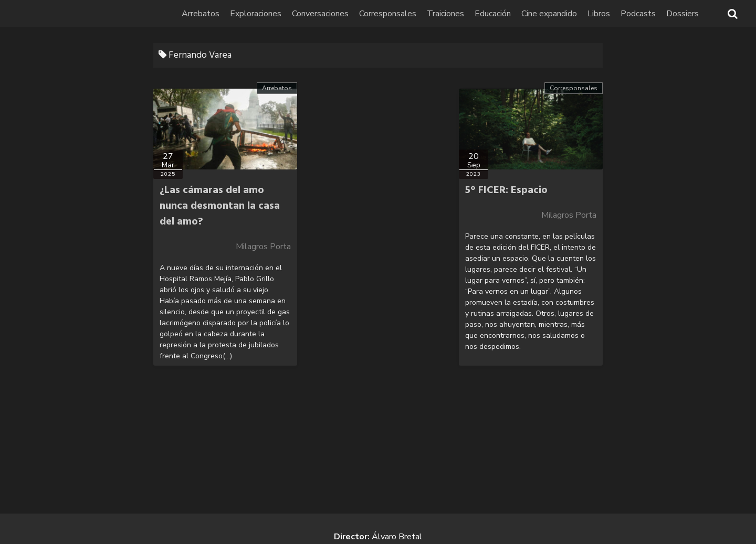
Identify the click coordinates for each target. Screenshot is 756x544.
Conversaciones (320, 14)
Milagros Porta (263, 247)
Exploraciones (256, 14)
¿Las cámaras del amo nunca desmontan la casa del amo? (220, 206)
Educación (493, 14)
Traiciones (445, 14)
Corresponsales (388, 14)
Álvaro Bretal (397, 537)
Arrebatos (201, 14)
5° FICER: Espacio (506, 190)
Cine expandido (549, 14)
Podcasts (638, 14)
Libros (599, 14)
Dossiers (682, 14)
